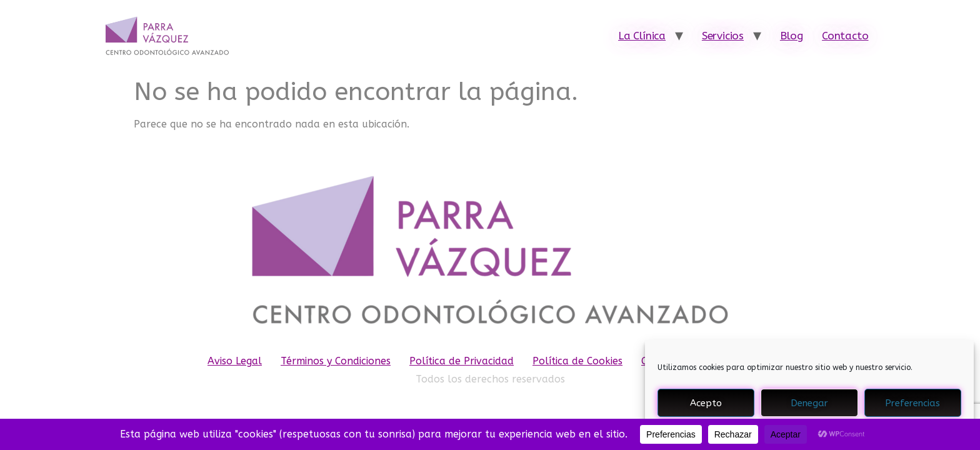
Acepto (706, 403)
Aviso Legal (235, 361)
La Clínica (642, 36)
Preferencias (912, 403)
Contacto (845, 36)
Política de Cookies (577, 361)
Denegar (809, 403)
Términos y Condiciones (336, 361)
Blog (792, 36)
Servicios (723, 36)
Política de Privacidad (462, 361)
